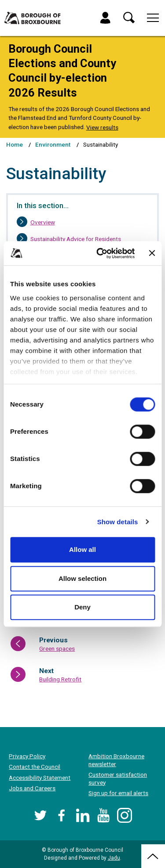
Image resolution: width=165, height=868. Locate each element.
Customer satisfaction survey (118, 778)
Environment (53, 144)
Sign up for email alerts (118, 793)
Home (15, 144)
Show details (118, 522)
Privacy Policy (27, 756)
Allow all (82, 549)
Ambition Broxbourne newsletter (116, 760)
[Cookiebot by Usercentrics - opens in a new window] (101, 253)
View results (102, 127)
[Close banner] (152, 253)
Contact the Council (35, 767)
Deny (82, 607)
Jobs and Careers (32, 788)
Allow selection (82, 578)
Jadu (114, 858)
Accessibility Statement (40, 778)
